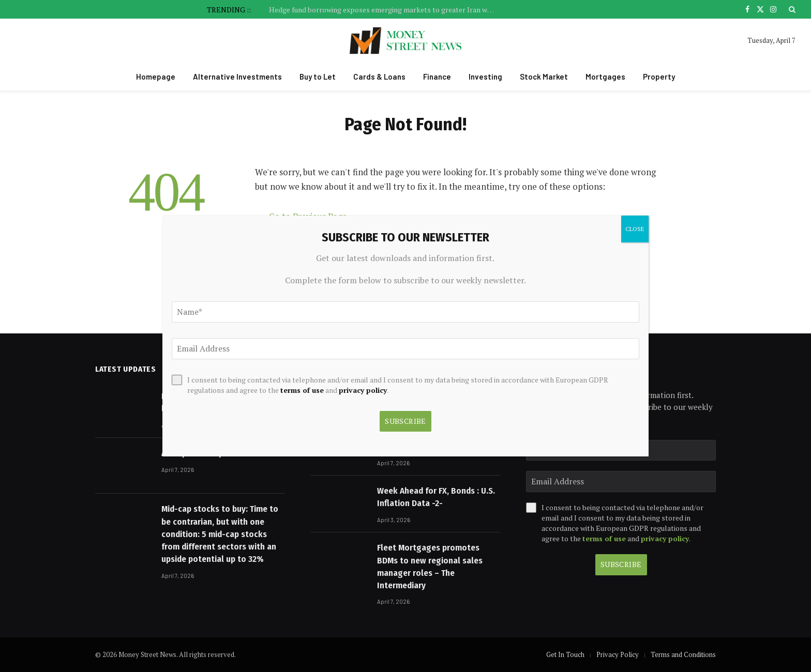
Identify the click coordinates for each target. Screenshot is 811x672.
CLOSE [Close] (635, 229)
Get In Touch (565, 654)
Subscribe (621, 564)
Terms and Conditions (683, 654)
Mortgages (605, 77)
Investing (485, 77)
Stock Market (544, 77)
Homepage (156, 77)
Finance (437, 77)
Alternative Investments (237, 77)
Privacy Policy (618, 654)
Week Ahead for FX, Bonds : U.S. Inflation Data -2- (436, 497)
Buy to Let (318, 77)
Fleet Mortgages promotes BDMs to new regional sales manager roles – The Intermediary (430, 567)
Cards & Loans (379, 77)
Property (659, 77)
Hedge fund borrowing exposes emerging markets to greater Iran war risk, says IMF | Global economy (385, 10)
